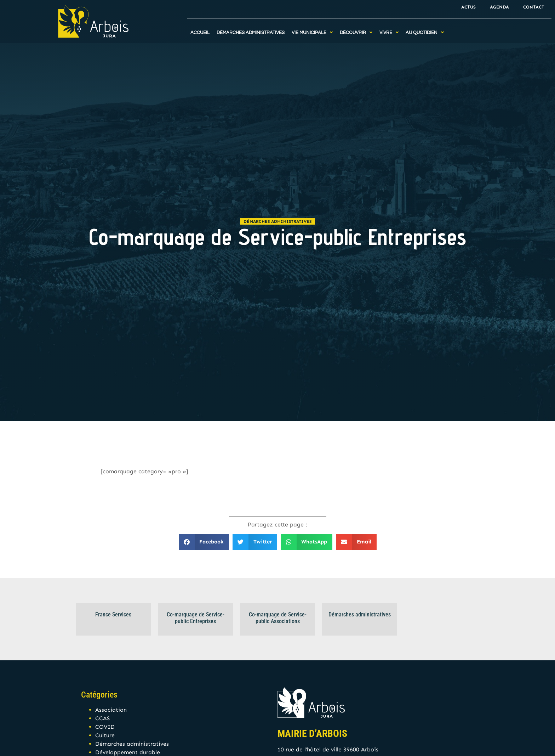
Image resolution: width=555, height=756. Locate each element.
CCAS (102, 718)
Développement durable (128, 752)
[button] (204, 542)
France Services (113, 614)
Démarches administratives (277, 221)
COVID (105, 727)
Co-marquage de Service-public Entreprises (196, 618)
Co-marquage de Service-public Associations (278, 618)
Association (111, 710)
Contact (534, 7)
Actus (468, 7)
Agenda (499, 7)
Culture (105, 735)
